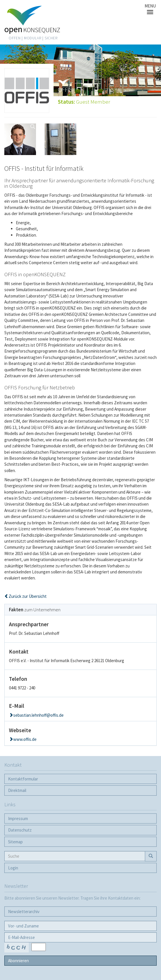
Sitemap (15, 842)
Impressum (18, 818)
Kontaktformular (23, 779)
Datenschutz (20, 830)
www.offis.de (25, 739)
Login (13, 868)
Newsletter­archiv (24, 912)
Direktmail (17, 790)
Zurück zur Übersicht (28, 596)
